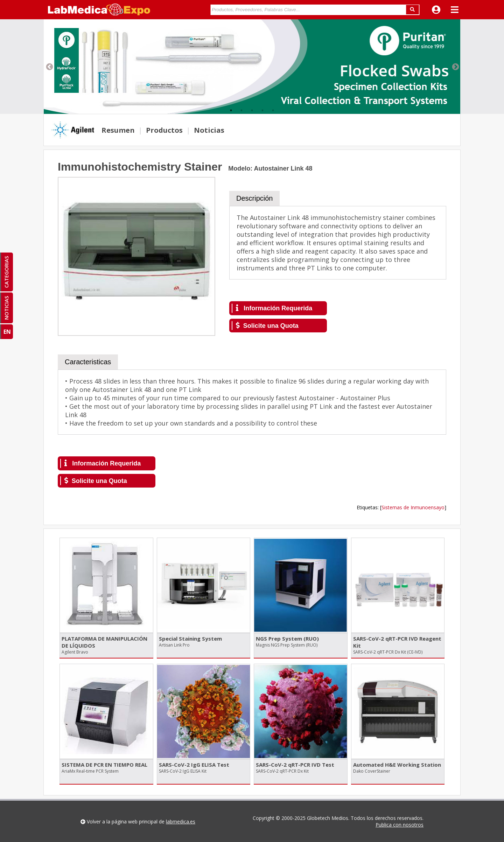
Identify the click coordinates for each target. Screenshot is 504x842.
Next (455, 67)
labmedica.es (181, 822)
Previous (49, 67)
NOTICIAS (6, 308)
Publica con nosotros (400, 825)
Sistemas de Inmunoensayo (413, 507)
